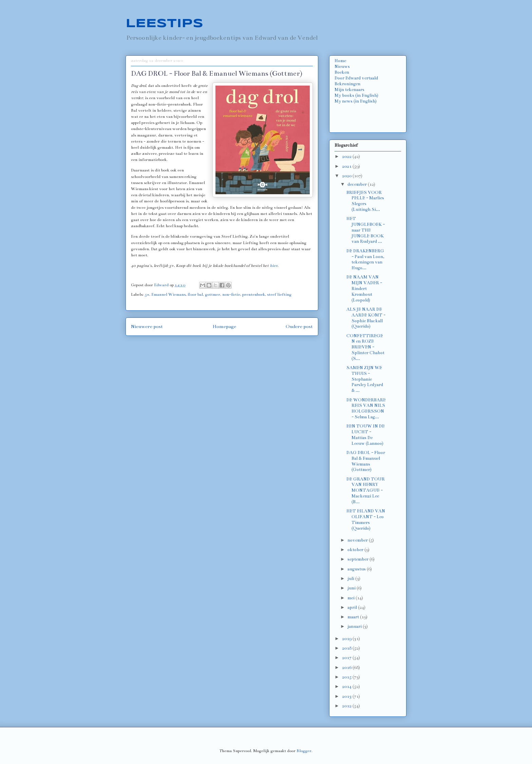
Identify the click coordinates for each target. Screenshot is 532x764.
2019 (347, 639)
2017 (347, 658)
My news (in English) (356, 101)
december (358, 184)
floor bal (195, 294)
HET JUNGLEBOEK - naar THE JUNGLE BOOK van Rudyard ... (366, 230)
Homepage (224, 326)
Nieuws (342, 67)
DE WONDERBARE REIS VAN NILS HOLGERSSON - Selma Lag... (366, 408)
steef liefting (279, 294)
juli (351, 579)
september (358, 559)
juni (352, 588)
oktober (356, 550)
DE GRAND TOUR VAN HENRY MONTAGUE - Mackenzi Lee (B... (366, 490)
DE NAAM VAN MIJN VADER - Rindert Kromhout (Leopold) (364, 288)
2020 (347, 176)
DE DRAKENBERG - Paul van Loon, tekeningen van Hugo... (365, 259)
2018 (347, 648)
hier (273, 266)
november (358, 540)
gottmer (213, 294)
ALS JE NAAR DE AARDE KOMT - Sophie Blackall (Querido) (366, 318)
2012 (347, 706)
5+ (147, 294)
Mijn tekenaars (349, 90)
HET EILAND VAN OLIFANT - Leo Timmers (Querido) (366, 520)
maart (354, 617)
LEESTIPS (164, 24)
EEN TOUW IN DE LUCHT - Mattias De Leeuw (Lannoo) (366, 435)
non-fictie (231, 294)
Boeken (342, 72)
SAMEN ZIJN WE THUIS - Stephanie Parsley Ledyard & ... (365, 379)
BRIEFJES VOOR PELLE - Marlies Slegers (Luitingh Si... (365, 201)
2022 (347, 157)
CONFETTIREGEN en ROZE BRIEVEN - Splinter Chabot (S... (365, 347)
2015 (347, 677)
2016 (347, 668)
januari (355, 626)
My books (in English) (356, 95)
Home (340, 61)
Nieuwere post (147, 326)
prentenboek (254, 294)
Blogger (304, 751)
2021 (347, 166)
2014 (347, 687)
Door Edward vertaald (356, 78)
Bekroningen (347, 84)
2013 (347, 696)
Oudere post (299, 326)
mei (351, 598)
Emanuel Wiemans (168, 294)
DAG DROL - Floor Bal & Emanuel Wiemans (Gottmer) (366, 461)
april (353, 607)
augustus (357, 569)
